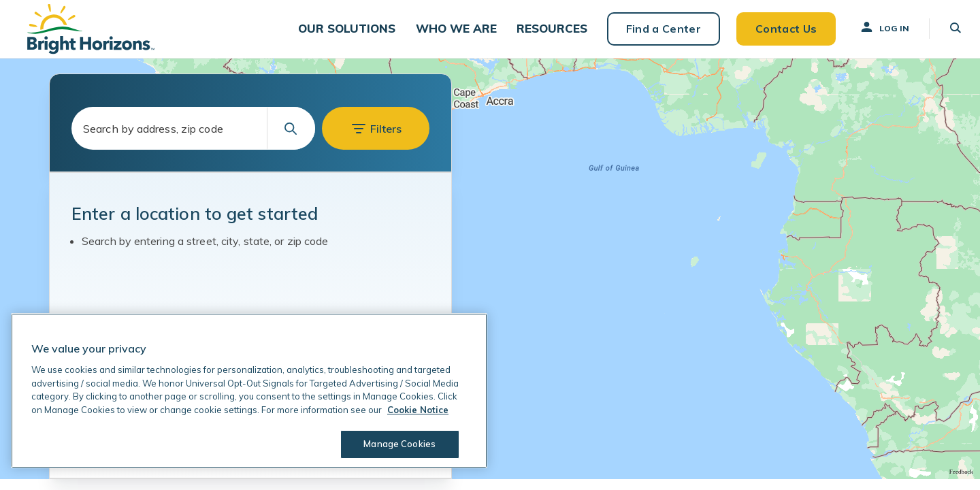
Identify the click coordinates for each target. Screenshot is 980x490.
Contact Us (777, 34)
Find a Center (655, 34)
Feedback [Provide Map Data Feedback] (961, 483)
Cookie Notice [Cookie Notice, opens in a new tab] (418, 410)
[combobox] (193, 140)
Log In (876, 33)
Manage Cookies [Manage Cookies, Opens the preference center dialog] (399, 444)
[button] (346, 34)
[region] (249, 391)
